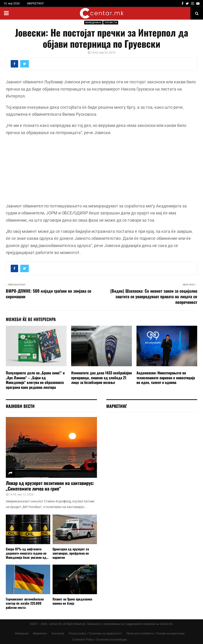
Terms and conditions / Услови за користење (155, 634)
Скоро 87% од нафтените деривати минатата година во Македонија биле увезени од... (27, 553)
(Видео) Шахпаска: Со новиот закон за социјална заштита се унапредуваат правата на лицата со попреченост (154, 296)
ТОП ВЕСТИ (111, 22)
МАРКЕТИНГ (36, 3)
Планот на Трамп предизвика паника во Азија (72, 601)
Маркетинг (40, 634)
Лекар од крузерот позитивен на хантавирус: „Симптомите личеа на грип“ (50, 486)
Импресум (22, 634)
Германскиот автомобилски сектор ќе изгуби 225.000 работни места (25, 603)
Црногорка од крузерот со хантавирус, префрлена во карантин (71, 553)
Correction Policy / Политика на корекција (100, 640)
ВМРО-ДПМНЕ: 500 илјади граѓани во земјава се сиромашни (48, 294)
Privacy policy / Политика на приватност (95, 634)
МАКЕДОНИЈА (93, 22)
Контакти (58, 634)
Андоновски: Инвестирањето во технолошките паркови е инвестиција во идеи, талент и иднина (166, 378)
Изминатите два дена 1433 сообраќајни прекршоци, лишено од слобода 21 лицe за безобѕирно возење (101, 378)
